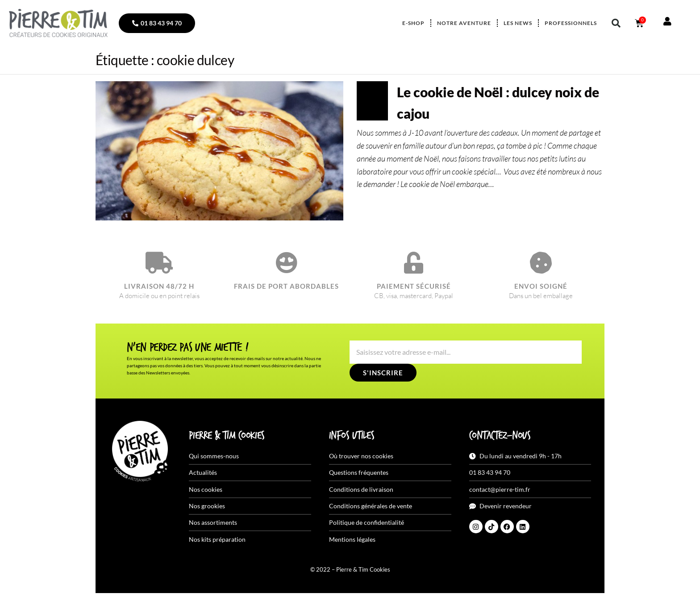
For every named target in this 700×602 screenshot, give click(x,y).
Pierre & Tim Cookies (227, 436)
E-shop (413, 23)
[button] (616, 23)
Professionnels (571, 23)
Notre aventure (464, 23)
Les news (518, 23)
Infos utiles (352, 436)
